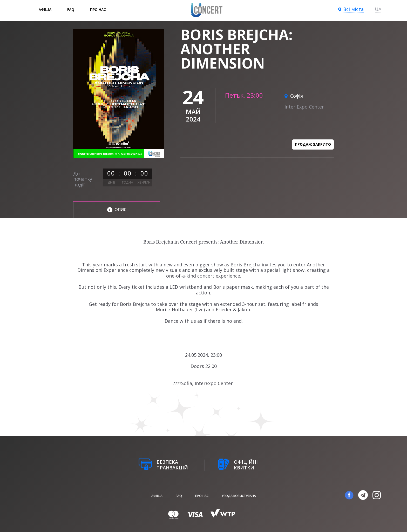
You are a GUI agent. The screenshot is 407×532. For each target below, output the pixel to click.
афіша (45, 9)
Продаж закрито (313, 144)
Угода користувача (239, 496)
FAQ (71, 9)
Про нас (98, 9)
